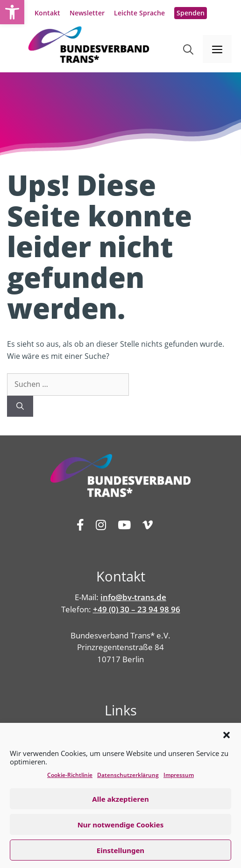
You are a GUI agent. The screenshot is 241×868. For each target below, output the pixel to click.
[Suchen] (20, 406)
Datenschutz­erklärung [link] (128, 775)
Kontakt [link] (47, 13)
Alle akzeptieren (120, 799)
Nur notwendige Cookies (121, 825)
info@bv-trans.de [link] (133, 597)
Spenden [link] (191, 13)
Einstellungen (120, 850)
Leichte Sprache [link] (139, 13)
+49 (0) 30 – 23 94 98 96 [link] (137, 609)
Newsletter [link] (87, 13)
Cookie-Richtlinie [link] (70, 775)
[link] (12, 12)
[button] (227, 735)
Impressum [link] (179, 775)
